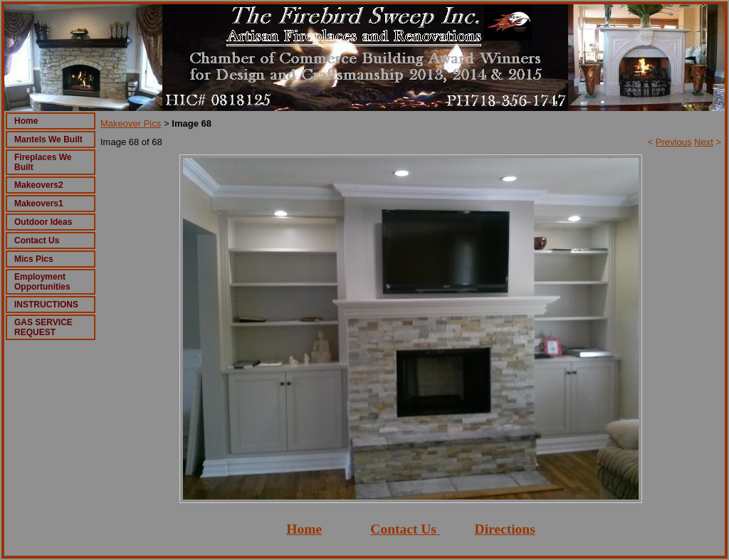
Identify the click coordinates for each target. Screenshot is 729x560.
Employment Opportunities (42, 282)
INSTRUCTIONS (46, 305)
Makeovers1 (39, 204)
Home (26, 121)
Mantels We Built (48, 139)
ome (309, 529)
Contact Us (37, 241)
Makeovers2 (39, 185)
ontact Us (408, 529)
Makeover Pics (131, 123)
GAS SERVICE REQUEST (43, 327)
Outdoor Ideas (43, 222)
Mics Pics (34, 259)
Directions (505, 529)
